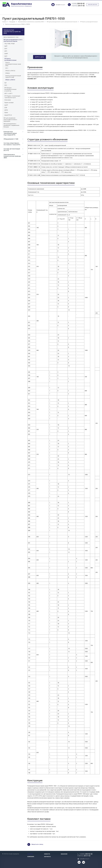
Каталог (30, 854)
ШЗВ (6, 108)
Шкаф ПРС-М (8, 115)
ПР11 (7, 68)
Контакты (47, 857)
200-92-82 (78, 4)
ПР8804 (8, 73)
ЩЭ (5, 83)
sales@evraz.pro (60, 5)
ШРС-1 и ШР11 (9, 93)
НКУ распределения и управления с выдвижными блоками (11, 125)
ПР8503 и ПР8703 (10, 71)
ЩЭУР (6, 105)
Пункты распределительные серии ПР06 (13, 64)
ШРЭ (6, 51)
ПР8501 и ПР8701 (10, 80)
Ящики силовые (9, 103)
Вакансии (64, 854)
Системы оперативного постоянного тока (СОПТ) (12, 144)
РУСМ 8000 (8, 100)
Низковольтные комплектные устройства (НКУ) (12, 32)
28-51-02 (78, 6)
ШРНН (6, 110)
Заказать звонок (92, 5)
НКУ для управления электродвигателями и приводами (10, 120)
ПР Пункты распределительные (10, 59)
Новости (47, 854)
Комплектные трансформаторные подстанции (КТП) (10, 133)
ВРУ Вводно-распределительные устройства (10, 89)
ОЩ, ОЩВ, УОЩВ (10, 44)
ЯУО (6, 85)
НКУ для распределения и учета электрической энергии (13, 40)
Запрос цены (39, 57)
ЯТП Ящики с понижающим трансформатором (12, 97)
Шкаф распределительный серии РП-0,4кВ (13, 76)
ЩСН (6, 56)
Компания (31, 857)
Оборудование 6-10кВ (11, 139)
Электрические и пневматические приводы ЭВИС (12, 156)
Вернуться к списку (35, 844)
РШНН (6, 113)
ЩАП (6, 46)
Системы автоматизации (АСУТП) (12, 150)
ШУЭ (6, 49)
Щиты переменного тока (11, 37)
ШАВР (6, 54)
